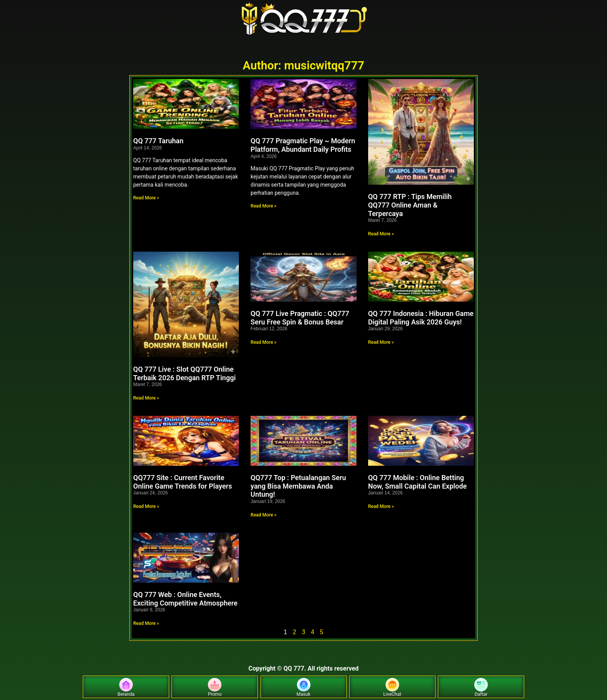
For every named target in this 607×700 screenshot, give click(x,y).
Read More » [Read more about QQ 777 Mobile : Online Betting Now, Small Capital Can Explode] (381, 506)
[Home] (303, 19)
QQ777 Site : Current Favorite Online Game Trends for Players (183, 482)
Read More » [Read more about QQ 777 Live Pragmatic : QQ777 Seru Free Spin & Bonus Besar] (263, 342)
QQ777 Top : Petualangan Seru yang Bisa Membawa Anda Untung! (298, 486)
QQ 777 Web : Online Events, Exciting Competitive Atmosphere (185, 599)
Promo (215, 687)
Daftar (481, 687)
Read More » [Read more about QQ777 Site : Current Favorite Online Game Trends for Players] (146, 506)
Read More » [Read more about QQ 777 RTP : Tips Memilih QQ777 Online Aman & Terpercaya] (381, 234)
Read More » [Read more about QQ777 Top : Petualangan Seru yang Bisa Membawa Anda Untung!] (263, 515)
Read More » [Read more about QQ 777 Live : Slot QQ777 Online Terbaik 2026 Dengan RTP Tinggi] (146, 398)
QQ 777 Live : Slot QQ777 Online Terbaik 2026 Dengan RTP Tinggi (184, 373)
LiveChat (392, 687)
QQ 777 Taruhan (158, 141)
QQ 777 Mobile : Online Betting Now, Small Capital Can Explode (418, 482)
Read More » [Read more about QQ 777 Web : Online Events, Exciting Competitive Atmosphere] (146, 623)
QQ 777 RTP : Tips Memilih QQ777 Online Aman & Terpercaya (410, 205)
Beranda (126, 687)
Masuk (303, 687)
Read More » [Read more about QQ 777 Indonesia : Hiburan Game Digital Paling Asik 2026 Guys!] (381, 342)
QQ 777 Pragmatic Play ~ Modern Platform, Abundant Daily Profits (303, 145)
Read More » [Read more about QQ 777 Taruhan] (146, 198)
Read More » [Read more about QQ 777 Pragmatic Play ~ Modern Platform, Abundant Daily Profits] (263, 206)
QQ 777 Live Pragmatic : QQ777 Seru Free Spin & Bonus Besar (300, 318)
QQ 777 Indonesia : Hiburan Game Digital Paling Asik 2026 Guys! (421, 318)
